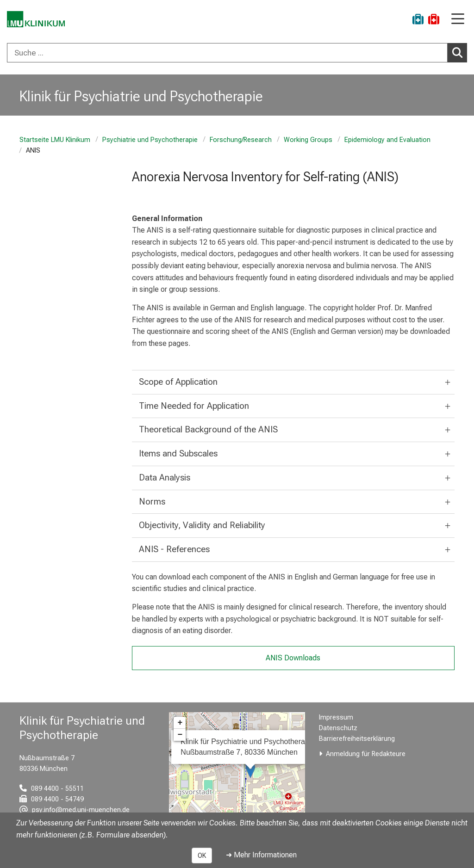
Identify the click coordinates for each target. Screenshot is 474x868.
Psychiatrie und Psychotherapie (150, 140)
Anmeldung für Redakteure (366, 754)
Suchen (460, 52)
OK (202, 856)
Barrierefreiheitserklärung (357, 739)
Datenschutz (338, 728)
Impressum (336, 717)
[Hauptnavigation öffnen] (458, 20)
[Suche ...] (227, 53)
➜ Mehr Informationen (261, 855)
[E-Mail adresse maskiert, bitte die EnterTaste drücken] (75, 810)
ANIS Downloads (293, 658)
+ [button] (180, 723)
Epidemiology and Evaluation (387, 140)
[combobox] (237, 53)
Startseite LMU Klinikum (55, 140)
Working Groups (308, 140)
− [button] (180, 735)
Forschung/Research (241, 140)
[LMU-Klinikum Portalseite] (39, 21)
